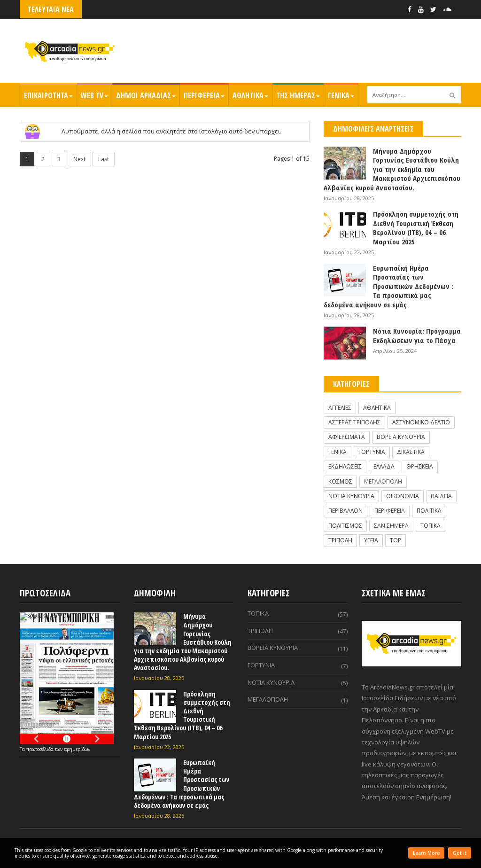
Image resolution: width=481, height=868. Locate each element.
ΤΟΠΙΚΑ (431, 526)
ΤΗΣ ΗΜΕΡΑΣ (298, 95)
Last (104, 159)
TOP (396, 540)
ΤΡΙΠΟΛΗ (340, 540)
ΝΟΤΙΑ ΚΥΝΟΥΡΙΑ (351, 496)
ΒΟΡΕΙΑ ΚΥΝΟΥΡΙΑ (401, 437)
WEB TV (94, 95)
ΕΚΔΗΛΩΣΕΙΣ (345, 466)
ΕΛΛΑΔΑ (384, 466)
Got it (460, 853)
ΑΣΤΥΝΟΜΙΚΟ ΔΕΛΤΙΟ (421, 422)
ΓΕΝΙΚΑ (341, 95)
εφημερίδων (77, 749)
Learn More (426, 853)
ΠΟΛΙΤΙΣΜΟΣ (345, 526)
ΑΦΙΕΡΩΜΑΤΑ (347, 437)
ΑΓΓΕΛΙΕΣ (340, 408)
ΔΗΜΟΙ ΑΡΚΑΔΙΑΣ (146, 95)
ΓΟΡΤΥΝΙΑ (372, 452)
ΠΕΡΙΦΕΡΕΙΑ (204, 95)
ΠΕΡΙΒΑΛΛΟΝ (345, 511)
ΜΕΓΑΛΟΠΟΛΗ (383, 481)
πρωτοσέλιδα (41, 749)
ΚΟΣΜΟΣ (340, 481)
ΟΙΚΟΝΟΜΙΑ (403, 496)
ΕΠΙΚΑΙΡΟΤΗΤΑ (48, 95)
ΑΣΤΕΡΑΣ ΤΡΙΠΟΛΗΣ (354, 422)
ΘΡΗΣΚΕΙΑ (420, 466)
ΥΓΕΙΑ (371, 540)
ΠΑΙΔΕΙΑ (441, 496)
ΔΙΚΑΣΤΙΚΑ (411, 452)
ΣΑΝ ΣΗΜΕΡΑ (391, 526)
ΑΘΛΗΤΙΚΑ (250, 95)
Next (79, 159)
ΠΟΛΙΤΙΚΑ (429, 511)
